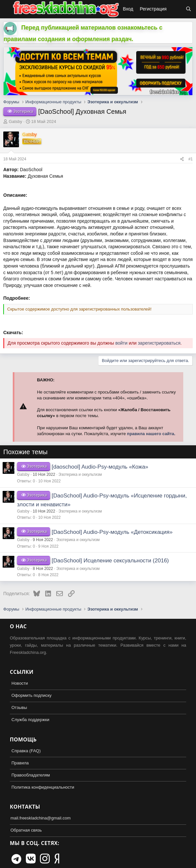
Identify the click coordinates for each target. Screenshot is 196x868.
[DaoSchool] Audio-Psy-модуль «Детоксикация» (112, 532)
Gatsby (16, 121)
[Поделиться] (182, 159)
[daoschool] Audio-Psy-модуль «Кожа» (100, 467)
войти (121, 343)
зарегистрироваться (159, 343)
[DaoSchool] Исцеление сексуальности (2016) (110, 561)
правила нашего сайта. (151, 434)
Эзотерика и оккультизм (80, 474)
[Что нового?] (176, 9)
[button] (6, 9)
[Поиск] (188, 9)
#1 (191, 159)
